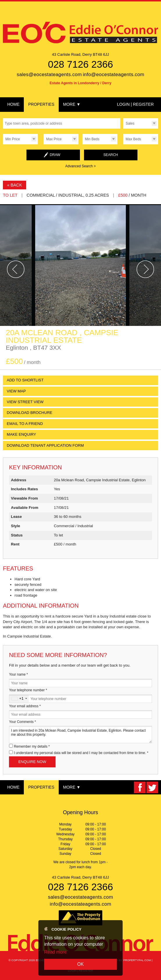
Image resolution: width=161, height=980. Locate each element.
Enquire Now (32, 762)
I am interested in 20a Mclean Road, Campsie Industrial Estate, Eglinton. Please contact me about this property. (80, 734)
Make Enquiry (21, 434)
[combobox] (19, 699)
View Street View (25, 402)
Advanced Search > (80, 166)
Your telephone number (28, 690)
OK (81, 964)
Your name (18, 674)
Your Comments (23, 722)
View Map (16, 391)
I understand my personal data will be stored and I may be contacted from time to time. (81, 753)
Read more (55, 952)
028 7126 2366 (80, 64)
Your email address (25, 706)
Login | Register (135, 104)
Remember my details (32, 746)
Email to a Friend (25, 424)
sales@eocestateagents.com (49, 75)
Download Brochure (29, 413)
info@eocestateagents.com (114, 75)
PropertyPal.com (137, 960)
